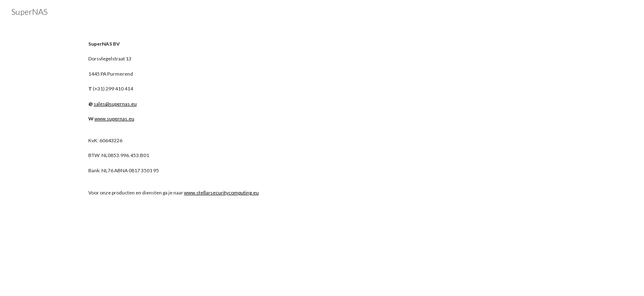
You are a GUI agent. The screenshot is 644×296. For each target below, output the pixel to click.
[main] (200, 81)
